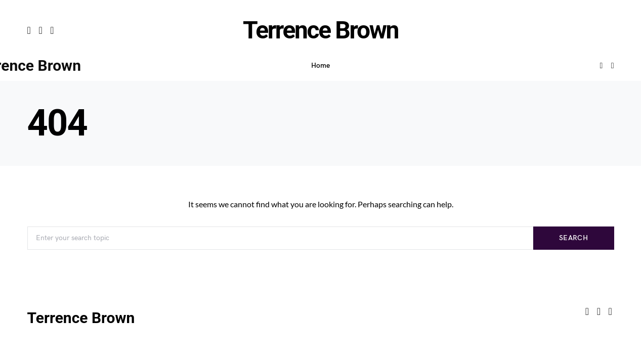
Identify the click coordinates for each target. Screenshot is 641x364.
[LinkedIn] (52, 30)
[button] (613, 66)
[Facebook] (29, 30)
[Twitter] (40, 30)
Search (573, 238)
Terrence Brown (320, 30)
